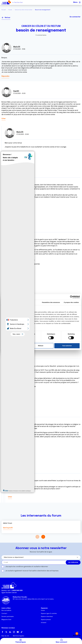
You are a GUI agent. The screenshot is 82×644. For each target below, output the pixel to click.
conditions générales (23, 567)
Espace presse (46, 620)
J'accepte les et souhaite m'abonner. (27, 567)
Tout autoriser (67, 346)
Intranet (44, 623)
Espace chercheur (47, 617)
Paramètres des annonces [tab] (51, 302)
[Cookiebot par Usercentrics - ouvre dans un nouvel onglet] (71, 297)
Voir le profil (8, 528)
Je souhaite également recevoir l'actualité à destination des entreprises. (32, 571)
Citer (4, 119)
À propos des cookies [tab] (71, 302)
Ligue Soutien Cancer (9, 593)
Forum (10, 10)
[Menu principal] (80, 2)
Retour (8, 18)
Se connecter (75, 17)
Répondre (5, 76)
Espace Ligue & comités (49, 614)
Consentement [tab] (11, 302)
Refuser (41, 346)
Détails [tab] (31, 302)
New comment (62, 642)
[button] (43, 537)
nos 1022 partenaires (15, 312)
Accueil (4, 10)
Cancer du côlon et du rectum (24, 10)
